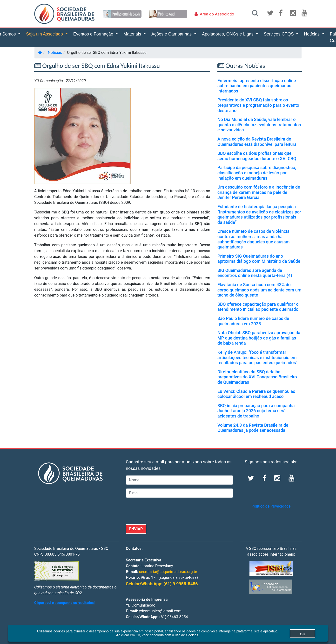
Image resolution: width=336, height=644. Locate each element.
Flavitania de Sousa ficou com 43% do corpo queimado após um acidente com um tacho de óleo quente (259, 290)
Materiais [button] (133, 34)
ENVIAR (136, 529)
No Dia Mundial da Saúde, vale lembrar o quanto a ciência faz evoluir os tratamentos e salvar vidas (259, 125)
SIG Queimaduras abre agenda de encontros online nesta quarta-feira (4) (255, 273)
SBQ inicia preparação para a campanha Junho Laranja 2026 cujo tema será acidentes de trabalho (256, 411)
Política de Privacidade (271, 506)
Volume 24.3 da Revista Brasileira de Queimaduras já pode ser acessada (253, 428)
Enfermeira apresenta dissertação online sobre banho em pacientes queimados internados (257, 86)
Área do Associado (217, 14)
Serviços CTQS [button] (279, 34)
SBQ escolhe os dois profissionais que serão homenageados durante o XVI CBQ (257, 156)
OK (294, 634)
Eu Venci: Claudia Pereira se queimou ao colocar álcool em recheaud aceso (256, 394)
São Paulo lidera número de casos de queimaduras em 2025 (253, 321)
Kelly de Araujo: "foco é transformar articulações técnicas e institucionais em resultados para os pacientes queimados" (257, 357)
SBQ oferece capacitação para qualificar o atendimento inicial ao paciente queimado (258, 307)
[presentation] (162, 511)
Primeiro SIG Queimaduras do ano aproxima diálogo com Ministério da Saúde (259, 259)
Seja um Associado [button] (45, 34)
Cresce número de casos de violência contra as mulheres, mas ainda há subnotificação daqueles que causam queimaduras (253, 239)
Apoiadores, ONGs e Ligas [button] (228, 34)
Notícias (55, 53)
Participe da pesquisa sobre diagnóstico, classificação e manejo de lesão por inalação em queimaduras (257, 173)
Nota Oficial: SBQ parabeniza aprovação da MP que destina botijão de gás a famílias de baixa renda (259, 338)
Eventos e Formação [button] (94, 34)
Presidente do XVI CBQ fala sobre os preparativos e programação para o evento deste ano (258, 105)
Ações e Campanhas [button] (172, 34)
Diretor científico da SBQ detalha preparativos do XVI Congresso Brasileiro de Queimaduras (257, 377)
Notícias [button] (312, 34)
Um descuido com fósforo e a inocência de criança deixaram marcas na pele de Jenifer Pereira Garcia (259, 192)
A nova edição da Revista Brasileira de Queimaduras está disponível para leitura (257, 142)
